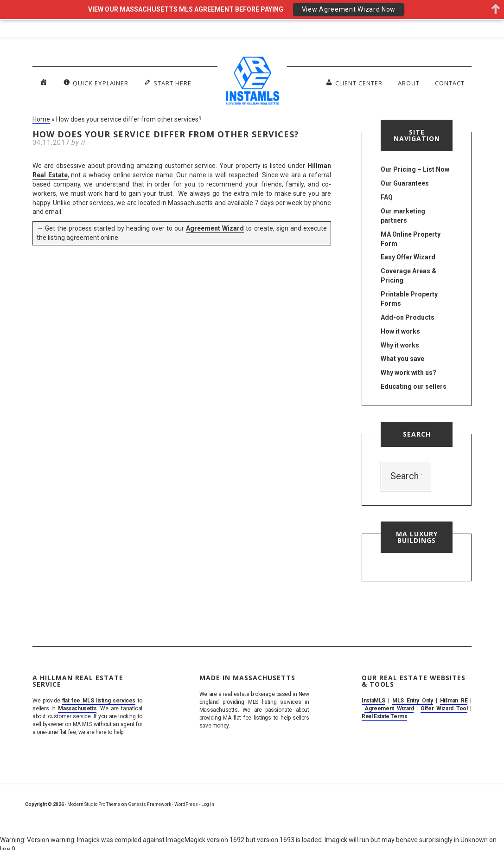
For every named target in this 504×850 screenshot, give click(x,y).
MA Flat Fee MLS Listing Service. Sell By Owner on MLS (252, 83)
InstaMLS (373, 701)
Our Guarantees (405, 183)
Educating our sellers (414, 386)
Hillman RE (454, 701)
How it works (400, 331)
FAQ (387, 197)
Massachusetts (77, 708)
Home (41, 119)
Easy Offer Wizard (408, 257)
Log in (208, 804)
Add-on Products (408, 317)
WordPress (186, 804)
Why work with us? (408, 373)
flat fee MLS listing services (99, 701)
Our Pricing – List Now (415, 169)
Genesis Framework (150, 804)
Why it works (400, 345)
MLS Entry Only (413, 701)
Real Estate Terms (384, 716)
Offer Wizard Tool (444, 708)
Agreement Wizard (215, 228)
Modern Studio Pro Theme (94, 804)
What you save (402, 359)
